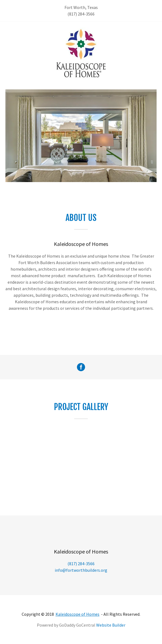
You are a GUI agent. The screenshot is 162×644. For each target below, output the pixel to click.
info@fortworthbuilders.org (81, 570)
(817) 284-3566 (81, 14)
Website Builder (111, 625)
